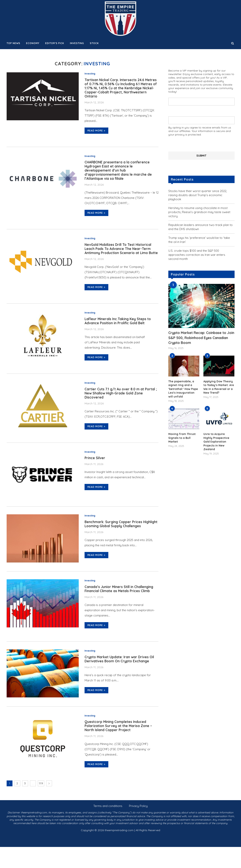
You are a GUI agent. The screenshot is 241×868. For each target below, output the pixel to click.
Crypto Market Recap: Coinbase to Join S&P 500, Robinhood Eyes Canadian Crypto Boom (201, 337)
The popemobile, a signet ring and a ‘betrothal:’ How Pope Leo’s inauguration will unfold (183, 389)
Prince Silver (95, 471)
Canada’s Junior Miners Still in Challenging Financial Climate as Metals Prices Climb (120, 607)
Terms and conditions (108, 827)
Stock (94, 43)
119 (41, 804)
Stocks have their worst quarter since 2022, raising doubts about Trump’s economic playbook (198, 195)
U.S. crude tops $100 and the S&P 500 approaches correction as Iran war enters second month (197, 255)
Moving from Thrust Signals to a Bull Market (182, 438)
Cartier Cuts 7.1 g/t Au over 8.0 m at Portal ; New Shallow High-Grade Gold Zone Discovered (121, 405)
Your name (201, 100)
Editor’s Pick (55, 43)
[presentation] (198, 144)
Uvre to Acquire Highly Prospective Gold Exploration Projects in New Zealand (216, 441)
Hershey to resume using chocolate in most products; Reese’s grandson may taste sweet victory (199, 212)
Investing (77, 43)
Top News (13, 43)
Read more (96, 132)
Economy (33, 43)
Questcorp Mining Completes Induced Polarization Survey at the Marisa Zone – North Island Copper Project (119, 746)
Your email (201, 118)
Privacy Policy (138, 827)
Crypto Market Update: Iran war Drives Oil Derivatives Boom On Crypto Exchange (120, 678)
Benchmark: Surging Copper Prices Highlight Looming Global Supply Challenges (114, 539)
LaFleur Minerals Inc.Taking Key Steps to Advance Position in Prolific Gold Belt (119, 331)
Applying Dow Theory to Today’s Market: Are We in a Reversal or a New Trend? (219, 387)
